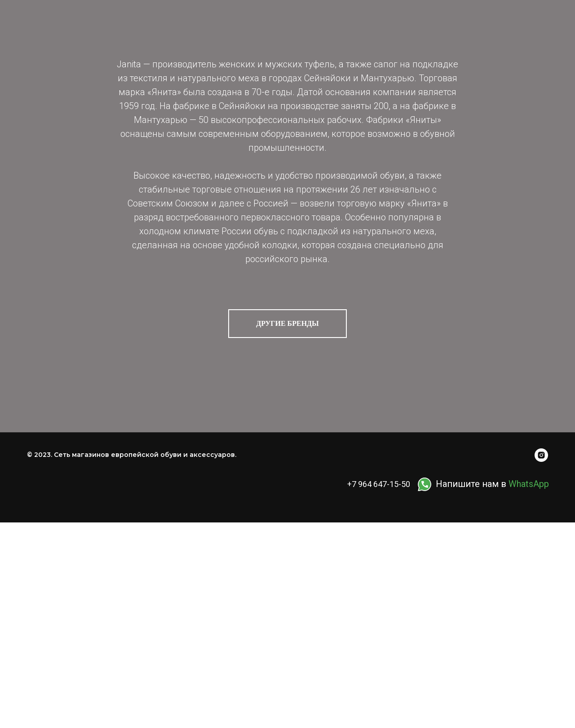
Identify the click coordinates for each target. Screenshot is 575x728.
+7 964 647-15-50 (379, 484)
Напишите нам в (492, 484)
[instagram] (541, 455)
